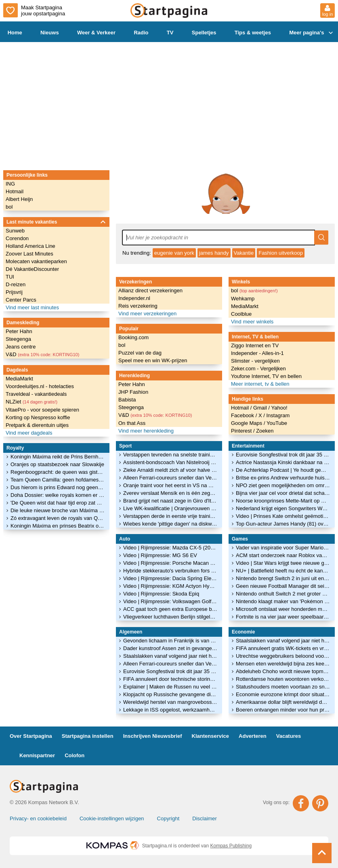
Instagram (278, 415)
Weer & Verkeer (96, 33)
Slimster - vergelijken (255, 361)
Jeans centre (21, 347)
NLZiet (31, 402)
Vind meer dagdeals (29, 433)
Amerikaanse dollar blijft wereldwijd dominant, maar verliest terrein (283, 702)
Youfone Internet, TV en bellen (266, 376)
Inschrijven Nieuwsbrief (153, 736)
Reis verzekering (138, 306)
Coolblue (241, 314)
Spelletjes (204, 33)
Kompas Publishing (231, 846)
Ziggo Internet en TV (255, 345)
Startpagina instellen (88, 736)
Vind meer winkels (252, 322)
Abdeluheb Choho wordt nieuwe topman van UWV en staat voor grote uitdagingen (283, 671)
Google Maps (247, 423)
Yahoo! (279, 408)
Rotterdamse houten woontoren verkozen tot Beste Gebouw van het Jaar (283, 679)
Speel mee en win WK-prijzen (153, 360)
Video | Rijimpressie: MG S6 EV (160, 555)
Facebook (243, 415)
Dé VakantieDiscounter (32, 269)
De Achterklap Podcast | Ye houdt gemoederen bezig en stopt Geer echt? (283, 470)
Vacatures (289, 736)
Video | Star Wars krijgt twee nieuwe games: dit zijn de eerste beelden (283, 563)
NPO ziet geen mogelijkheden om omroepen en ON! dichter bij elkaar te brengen (283, 485)
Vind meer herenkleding (146, 431)
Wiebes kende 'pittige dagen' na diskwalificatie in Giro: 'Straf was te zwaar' (170, 524)
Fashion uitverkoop (281, 253)
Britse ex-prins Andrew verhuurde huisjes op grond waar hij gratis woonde (283, 478)
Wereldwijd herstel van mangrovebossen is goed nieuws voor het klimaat (170, 702)
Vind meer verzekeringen (147, 314)
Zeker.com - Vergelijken (258, 369)
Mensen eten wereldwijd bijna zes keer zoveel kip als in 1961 (283, 664)
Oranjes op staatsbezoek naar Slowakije (57, 464)
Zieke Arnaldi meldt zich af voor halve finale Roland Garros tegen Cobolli (170, 470)
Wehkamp (243, 299)
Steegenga (18, 339)
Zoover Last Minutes (29, 254)
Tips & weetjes (253, 33)
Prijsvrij (14, 292)
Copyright (168, 818)
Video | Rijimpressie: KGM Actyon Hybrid (170, 586)
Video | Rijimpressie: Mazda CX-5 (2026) (170, 548)
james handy (214, 253)
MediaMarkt (19, 379)
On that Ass (132, 423)
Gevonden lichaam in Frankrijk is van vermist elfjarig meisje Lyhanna (170, 641)
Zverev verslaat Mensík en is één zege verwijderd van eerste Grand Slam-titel (170, 493)
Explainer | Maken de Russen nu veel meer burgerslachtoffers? (170, 687)
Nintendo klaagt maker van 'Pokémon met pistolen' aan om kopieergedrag (283, 601)
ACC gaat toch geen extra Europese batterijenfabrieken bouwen (170, 609)
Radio (141, 33)
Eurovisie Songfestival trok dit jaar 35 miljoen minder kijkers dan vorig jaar (170, 671)
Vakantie (244, 253)
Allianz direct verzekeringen (150, 290)
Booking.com (133, 337)
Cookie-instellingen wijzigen (112, 818)
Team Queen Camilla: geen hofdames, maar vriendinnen (58, 480)
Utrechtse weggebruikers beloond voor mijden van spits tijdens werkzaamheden (283, 656)
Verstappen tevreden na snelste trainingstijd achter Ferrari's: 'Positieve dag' (170, 455)
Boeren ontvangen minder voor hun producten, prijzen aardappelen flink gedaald (283, 710)
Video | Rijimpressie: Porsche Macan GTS (170, 563)
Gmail (261, 408)
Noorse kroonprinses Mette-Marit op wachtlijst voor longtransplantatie (283, 501)
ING (10, 184)
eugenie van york (174, 253)
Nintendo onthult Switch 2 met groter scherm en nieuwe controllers (283, 594)
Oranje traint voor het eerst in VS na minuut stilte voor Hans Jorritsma (170, 485)
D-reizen (16, 284)
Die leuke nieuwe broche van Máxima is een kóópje (58, 510)
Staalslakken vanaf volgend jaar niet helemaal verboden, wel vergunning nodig (170, 656)
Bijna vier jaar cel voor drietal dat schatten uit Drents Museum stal (283, 493)
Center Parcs (21, 300)
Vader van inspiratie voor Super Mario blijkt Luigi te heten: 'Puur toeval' (283, 548)
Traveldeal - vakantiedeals (36, 394)
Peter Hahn (19, 331)
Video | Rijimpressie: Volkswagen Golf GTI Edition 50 (170, 601)
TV (170, 33)
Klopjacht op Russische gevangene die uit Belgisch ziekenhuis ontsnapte (170, 694)
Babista (127, 400)
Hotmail (15, 191)
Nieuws (50, 33)
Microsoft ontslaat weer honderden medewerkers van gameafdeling (283, 609)
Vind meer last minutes (32, 307)
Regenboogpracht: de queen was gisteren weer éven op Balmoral (58, 472)
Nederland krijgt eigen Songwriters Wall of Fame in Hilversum (283, 508)
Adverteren (253, 736)
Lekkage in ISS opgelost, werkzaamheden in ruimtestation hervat (170, 710)
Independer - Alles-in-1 (257, 353)
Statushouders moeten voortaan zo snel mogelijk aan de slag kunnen (283, 687)
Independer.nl (134, 298)
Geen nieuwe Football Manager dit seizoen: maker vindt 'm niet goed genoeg (283, 586)
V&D (42, 354)
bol (9, 207)
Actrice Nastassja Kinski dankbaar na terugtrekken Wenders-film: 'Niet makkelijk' (283, 462)
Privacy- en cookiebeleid (38, 818)
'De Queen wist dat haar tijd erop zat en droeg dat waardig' (58, 503)
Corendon (17, 238)
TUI (10, 277)
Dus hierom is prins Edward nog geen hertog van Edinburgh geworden (58, 487)
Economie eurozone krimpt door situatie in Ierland (283, 694)
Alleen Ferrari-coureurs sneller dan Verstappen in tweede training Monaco (170, 478)
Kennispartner (37, 755)
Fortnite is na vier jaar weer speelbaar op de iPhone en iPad (283, 617)
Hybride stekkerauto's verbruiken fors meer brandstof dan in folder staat (170, 571)
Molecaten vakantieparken (36, 261)
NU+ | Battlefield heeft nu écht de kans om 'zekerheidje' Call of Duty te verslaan (283, 571)
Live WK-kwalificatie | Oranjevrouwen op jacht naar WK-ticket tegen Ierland (170, 508)
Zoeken (265, 431)
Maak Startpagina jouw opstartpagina (34, 10)
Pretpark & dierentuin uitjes (37, 425)
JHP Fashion (133, 392)
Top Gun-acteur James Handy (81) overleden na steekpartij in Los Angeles (283, 524)
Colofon (75, 755)
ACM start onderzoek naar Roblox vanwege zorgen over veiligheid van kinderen (283, 555)
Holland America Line (30, 246)
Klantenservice (211, 736)
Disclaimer (205, 818)
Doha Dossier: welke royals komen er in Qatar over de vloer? (58, 495)
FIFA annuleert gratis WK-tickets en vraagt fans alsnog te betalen (283, 648)
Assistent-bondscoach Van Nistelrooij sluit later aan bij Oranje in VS (170, 462)
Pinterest (242, 431)
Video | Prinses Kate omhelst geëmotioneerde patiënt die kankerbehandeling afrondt (283, 516)
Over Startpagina (31, 736)
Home (15, 33)
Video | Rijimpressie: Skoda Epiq (161, 594)
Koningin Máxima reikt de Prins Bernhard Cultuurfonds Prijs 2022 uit (58, 457)
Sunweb (15, 231)
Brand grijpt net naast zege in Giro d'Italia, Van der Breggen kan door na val (170, 501)
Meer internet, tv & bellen (260, 384)
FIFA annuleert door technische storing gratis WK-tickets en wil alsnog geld (170, 679)
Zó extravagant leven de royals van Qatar (58, 518)
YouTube (277, 423)
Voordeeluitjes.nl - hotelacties (40, 386)
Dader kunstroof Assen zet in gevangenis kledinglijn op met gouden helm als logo (170, 648)
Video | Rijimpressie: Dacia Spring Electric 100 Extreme (170, 578)
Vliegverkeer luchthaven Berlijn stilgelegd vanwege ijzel (170, 617)
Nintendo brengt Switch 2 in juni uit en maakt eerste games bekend (283, 578)
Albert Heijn (19, 199)
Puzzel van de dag (140, 353)
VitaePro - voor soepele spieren (42, 410)
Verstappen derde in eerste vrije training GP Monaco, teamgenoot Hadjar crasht (170, 516)
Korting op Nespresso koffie (38, 417)
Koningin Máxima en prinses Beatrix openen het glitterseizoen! (58, 526)
